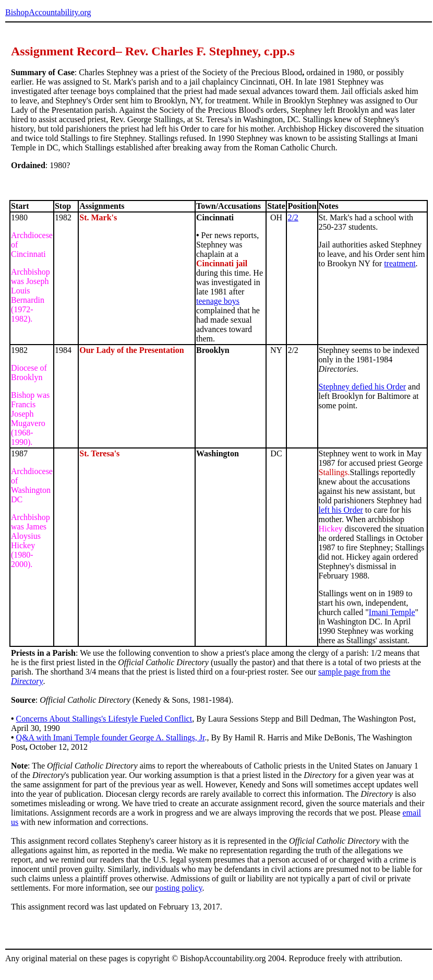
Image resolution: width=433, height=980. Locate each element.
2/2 (293, 217)
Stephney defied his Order (363, 387)
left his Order (341, 510)
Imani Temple (392, 612)
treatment (400, 263)
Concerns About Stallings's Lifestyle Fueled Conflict (104, 719)
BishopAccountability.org (48, 12)
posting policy (178, 888)
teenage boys (218, 301)
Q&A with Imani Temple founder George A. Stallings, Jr (111, 737)
